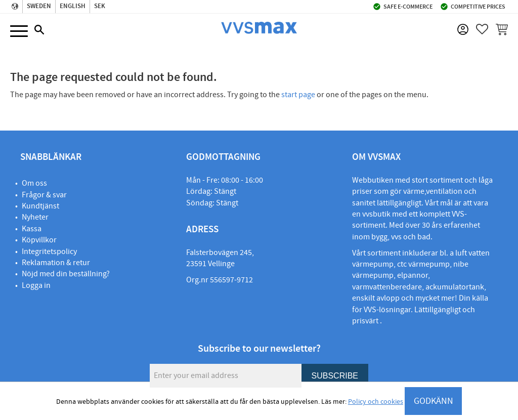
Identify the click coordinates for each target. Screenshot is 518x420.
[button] (19, 32)
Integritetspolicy (49, 251)
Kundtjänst (40, 206)
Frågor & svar (44, 195)
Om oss (34, 183)
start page (298, 95)
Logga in (36, 285)
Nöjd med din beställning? (66, 274)
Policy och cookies (376, 402)
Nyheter (35, 217)
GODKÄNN (434, 401)
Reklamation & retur (56, 263)
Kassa (32, 229)
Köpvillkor (39, 240)
